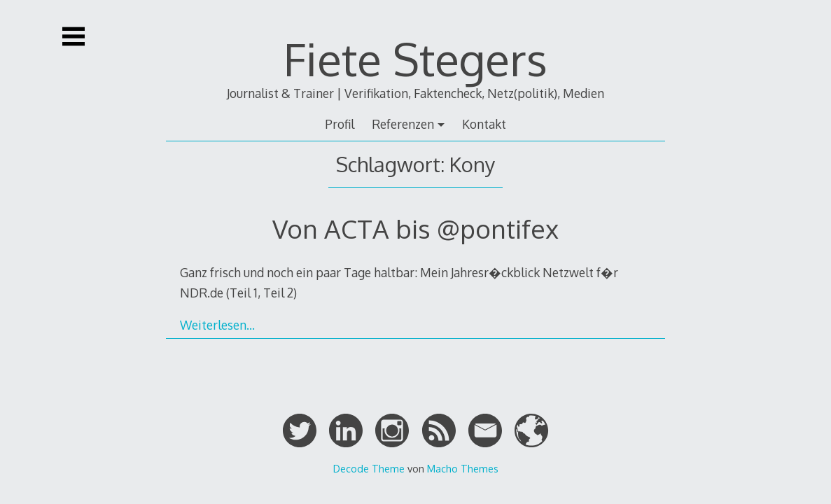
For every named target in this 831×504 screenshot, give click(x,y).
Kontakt (484, 124)
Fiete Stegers (415, 58)
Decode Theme (369, 468)
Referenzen (403, 124)
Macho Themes (463, 468)
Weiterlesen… (217, 325)
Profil (340, 124)
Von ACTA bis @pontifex (415, 229)
